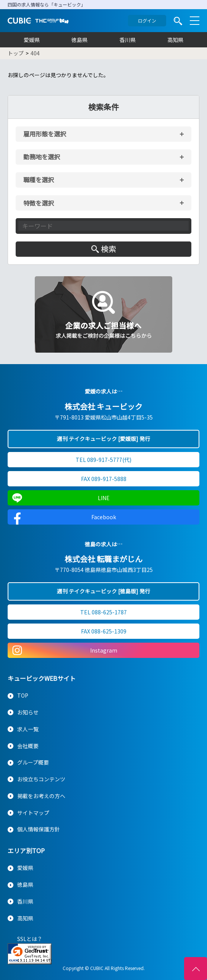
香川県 (128, 40)
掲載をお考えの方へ (41, 796)
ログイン (147, 20)
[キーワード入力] (103, 226)
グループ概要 (33, 762)
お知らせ (28, 712)
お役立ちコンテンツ (41, 779)
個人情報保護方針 (39, 829)
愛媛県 (32, 40)
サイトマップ (33, 813)
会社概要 (28, 746)
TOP (23, 695)
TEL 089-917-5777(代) (103, 460)
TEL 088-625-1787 (103, 612)
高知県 (175, 40)
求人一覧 (28, 729)
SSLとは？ (30, 939)
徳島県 (79, 40)
